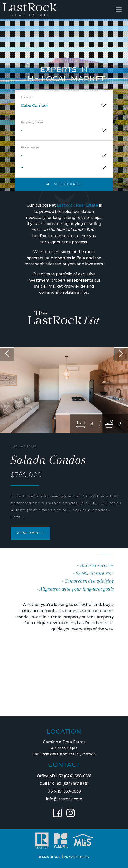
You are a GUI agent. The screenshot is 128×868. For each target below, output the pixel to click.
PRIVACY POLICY (77, 857)
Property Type (32, 122)
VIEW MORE (31, 533)
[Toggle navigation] (119, 10)
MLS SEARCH (64, 184)
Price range (30, 147)
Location (28, 97)
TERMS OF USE (50, 857)
